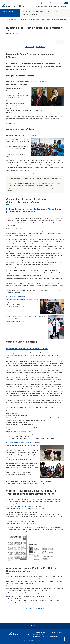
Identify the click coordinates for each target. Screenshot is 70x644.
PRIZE (49, 11)
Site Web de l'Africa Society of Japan (17, 521)
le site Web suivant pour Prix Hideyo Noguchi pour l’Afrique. (24, 173)
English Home (5, 19)
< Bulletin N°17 (30, 47)
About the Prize (26, 11)
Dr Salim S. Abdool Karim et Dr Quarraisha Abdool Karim (26, 82)
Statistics (65, 6)
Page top (60, 612)
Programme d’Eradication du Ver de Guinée (21, 135)
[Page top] (67, 639)
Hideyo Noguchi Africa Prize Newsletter (36, 19)
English (60, 42)
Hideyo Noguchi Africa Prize (8, 13)
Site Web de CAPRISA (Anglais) (16, 296)
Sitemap (35, 626)
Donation (57, 11)
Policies (57, 6)
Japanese (45, 3)
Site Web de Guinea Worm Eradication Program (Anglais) (23, 442)
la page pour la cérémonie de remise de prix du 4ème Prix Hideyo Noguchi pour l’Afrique (34, 188)
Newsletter (25, 14)
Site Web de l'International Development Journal (21, 506)
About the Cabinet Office (44, 6)
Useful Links (34, 14)
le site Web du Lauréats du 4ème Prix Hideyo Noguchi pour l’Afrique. (27, 484)
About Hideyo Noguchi (39, 11)
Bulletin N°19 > (40, 47)
